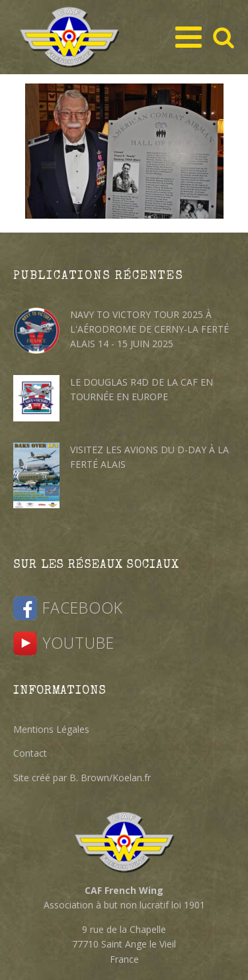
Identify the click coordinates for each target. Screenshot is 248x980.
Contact (30, 753)
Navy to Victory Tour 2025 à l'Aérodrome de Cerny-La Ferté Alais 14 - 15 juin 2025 (149, 329)
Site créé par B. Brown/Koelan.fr (82, 778)
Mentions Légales (51, 729)
